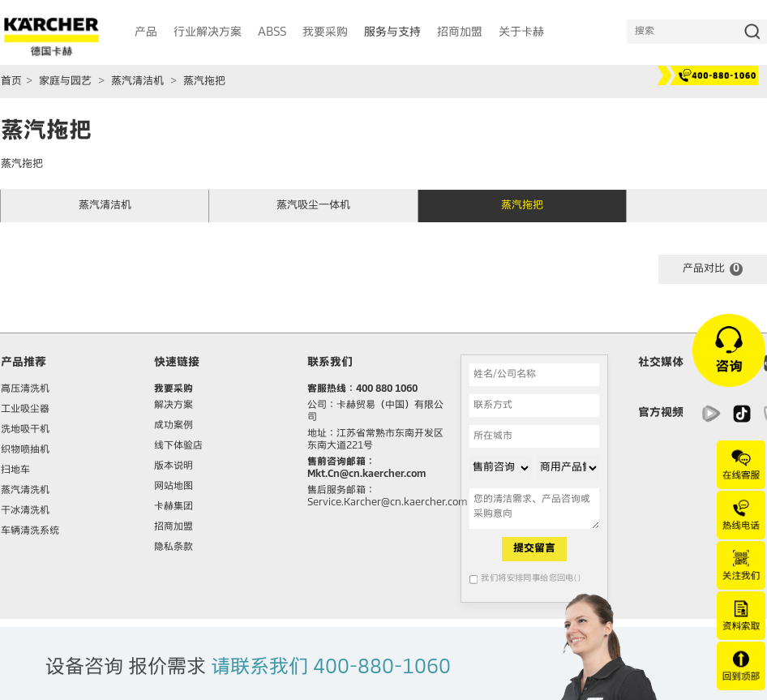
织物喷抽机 (25, 450)
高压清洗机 (25, 389)
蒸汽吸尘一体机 (313, 206)
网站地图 (174, 487)
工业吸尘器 (25, 410)
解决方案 (174, 406)
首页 (11, 82)
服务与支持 (392, 32)
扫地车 (15, 470)
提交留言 (534, 549)
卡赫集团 (174, 507)
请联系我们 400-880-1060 (331, 668)
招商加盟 (174, 527)
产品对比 (713, 269)
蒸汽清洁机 (137, 82)
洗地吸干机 (25, 430)
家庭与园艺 (65, 82)
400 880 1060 (387, 389)
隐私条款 (174, 548)
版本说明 (174, 466)
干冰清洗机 (25, 511)
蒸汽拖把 (204, 82)
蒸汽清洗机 (25, 491)
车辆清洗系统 (30, 531)
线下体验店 (178, 446)
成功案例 (174, 426)
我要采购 (174, 389)
